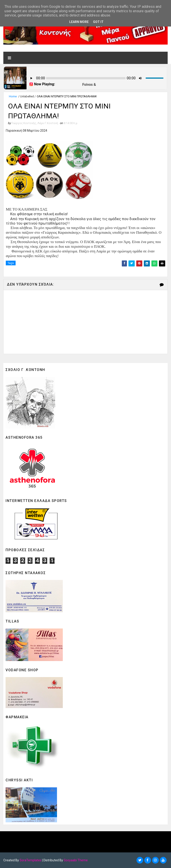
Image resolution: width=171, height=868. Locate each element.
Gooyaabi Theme (76, 860)
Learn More (79, 22)
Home (13, 96)
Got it (98, 22)
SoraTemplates (31, 860)
